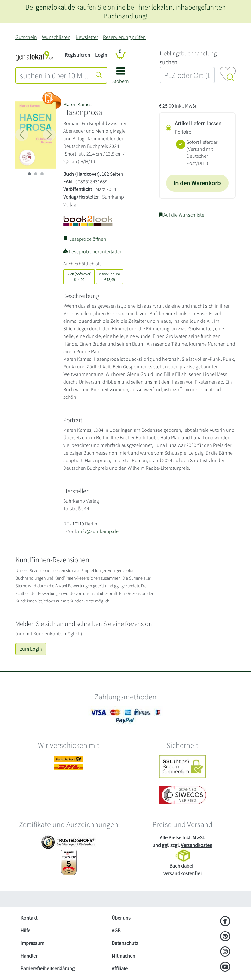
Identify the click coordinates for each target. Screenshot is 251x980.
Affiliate (120, 968)
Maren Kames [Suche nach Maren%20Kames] (77, 104)
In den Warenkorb (197, 183)
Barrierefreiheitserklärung (48, 968)
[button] (121, 78)
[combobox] (54, 75)
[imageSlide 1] (36, 174)
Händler (29, 956)
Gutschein (26, 37)
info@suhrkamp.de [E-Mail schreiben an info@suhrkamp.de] (98, 531)
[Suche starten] (99, 75)
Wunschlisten (56, 37)
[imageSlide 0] (29, 174)
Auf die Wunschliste (182, 215)
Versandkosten (197, 845)
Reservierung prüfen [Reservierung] (124, 37)
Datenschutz (125, 943)
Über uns (121, 918)
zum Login (31, 649)
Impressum (32, 943)
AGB (116, 930)
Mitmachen (123, 956)
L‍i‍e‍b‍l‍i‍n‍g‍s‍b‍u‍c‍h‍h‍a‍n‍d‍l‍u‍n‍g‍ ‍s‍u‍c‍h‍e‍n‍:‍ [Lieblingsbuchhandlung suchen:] (188, 58)
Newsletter (87, 37)
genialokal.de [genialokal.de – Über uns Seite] (55, 7)
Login (101, 55)
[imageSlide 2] (42, 174)
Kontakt (29, 918)
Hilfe (25, 930)
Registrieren (77, 55)
